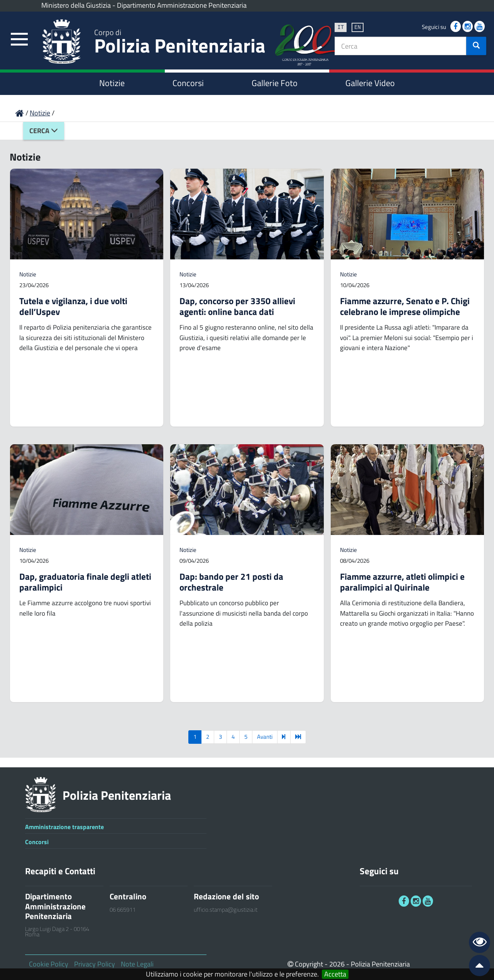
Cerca (44, 131)
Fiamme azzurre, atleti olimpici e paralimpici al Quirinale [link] (402, 582)
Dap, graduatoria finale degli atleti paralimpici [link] (85, 582)
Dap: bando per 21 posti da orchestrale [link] (231, 582)
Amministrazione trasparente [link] (64, 827)
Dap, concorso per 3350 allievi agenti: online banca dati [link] (237, 306)
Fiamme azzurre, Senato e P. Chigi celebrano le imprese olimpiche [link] (405, 306)
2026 (337, 964)
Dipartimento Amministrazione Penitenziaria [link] (182, 5)
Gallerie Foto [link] (275, 83)
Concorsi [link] (188, 83)
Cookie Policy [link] (49, 964)
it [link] (341, 27)
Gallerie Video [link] (370, 83)
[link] (19, 40)
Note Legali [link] (137, 964)
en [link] (358, 27)
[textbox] (401, 46)
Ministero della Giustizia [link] (76, 5)
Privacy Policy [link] (95, 964)
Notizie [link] (112, 83)
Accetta (335, 974)
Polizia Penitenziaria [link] (180, 43)
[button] (476, 46)
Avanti (265, 737)
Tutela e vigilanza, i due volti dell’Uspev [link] (73, 306)
